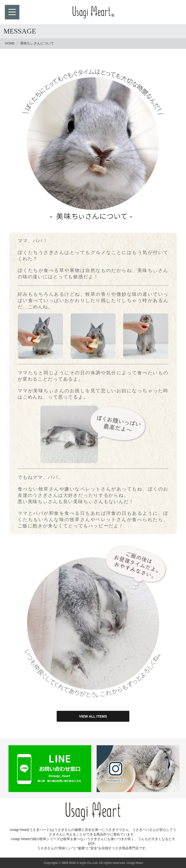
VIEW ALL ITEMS (93, 716)
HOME (10, 43)
